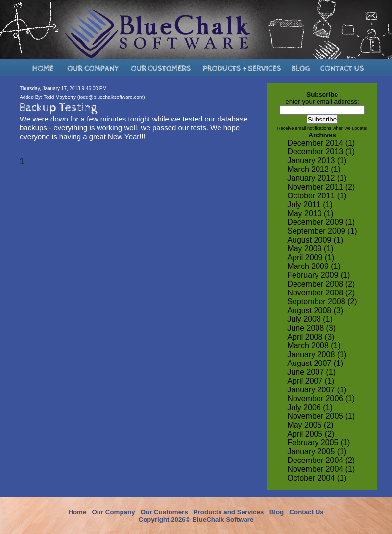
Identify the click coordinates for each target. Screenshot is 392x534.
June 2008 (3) (311, 328)
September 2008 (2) (322, 302)
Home (77, 512)
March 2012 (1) (314, 169)
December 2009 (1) (321, 222)
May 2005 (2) (310, 425)
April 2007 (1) (311, 381)
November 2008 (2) (321, 293)
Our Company (113, 512)
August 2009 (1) (315, 240)
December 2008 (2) (321, 284)
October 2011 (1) (317, 196)
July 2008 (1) (310, 319)
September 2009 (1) (322, 231)
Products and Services (229, 512)
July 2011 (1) (310, 205)
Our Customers (164, 512)
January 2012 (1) (317, 178)
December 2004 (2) (321, 460)
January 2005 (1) (317, 451)
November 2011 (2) (321, 187)
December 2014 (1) (321, 143)
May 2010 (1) (310, 213)
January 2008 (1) (317, 354)
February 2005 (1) (318, 443)
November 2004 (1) (321, 469)
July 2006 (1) (310, 407)
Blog (277, 512)
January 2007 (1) (317, 390)
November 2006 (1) (321, 399)
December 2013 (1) (321, 152)
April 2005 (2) (311, 434)
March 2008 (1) (314, 346)
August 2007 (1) (315, 363)
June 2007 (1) (311, 372)
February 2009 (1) (318, 275)
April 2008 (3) (311, 337)
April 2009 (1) (311, 257)
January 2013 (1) (317, 160)
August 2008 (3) (315, 310)
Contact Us (306, 512)
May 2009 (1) (310, 249)
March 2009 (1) (314, 266)
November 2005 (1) (321, 416)
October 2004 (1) (317, 478)
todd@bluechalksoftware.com (111, 97)
